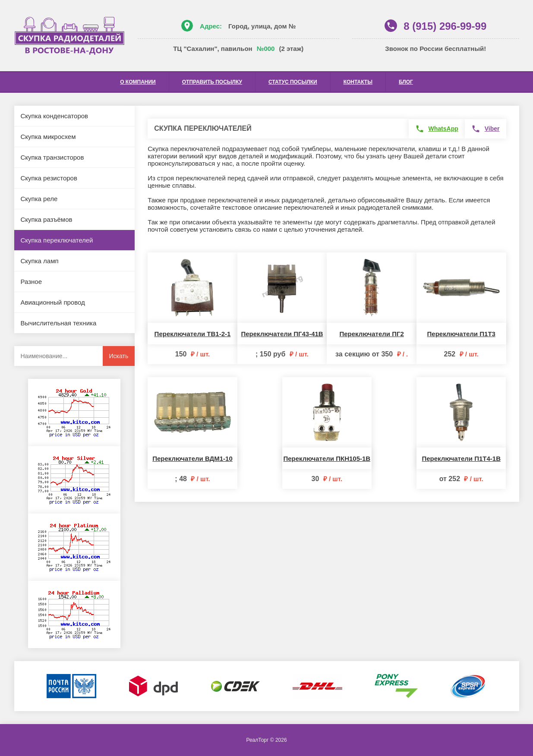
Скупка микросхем (48, 137)
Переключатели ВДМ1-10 (192, 458)
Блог (406, 82)
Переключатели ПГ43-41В (282, 334)
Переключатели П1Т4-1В (461, 458)
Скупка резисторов (49, 178)
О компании (138, 82)
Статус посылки (293, 82)
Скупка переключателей (57, 240)
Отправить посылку (212, 82)
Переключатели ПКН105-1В (327, 458)
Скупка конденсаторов (55, 116)
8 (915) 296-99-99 (445, 26)
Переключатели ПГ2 (371, 334)
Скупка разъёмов (47, 219)
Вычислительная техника (59, 323)
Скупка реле (39, 199)
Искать (119, 356)
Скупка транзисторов (52, 157)
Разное (32, 282)
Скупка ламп (40, 261)
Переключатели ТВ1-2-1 (193, 334)
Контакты (358, 82)
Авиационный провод (53, 302)
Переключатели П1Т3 (461, 334)
